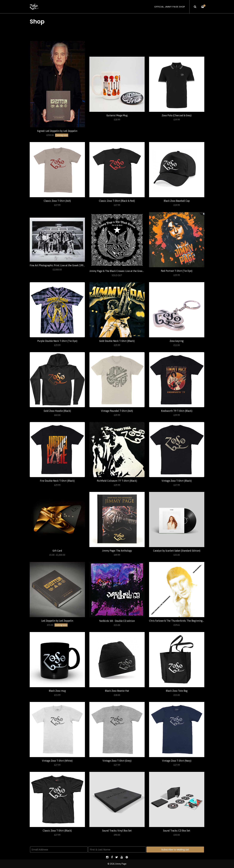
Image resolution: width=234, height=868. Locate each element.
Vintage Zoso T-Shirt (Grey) (117, 761)
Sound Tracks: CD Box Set (177, 831)
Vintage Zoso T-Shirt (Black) (177, 481)
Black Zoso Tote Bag (177, 691)
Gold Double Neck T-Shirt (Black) (117, 341)
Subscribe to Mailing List (175, 850)
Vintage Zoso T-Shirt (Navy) (177, 761)
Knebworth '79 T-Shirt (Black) (177, 411)
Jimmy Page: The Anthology (117, 551)
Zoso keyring (177, 341)
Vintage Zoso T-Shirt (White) (57, 761)
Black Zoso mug (57, 691)
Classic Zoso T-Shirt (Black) (57, 831)
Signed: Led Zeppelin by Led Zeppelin (57, 131)
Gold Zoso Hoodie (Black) (57, 411)
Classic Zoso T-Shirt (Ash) (57, 201)
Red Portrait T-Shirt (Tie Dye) (177, 271)
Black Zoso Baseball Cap (177, 201)
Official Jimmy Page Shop (170, 7)
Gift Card (57, 551)
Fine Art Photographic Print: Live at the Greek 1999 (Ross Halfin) (64, 265)
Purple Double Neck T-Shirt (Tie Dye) (57, 341)
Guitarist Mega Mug (117, 115)
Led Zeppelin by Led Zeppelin (57, 621)
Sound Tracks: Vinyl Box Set (117, 831)
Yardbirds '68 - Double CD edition (117, 621)
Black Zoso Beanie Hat (117, 691)
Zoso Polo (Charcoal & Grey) (177, 115)
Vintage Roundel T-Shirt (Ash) (117, 411)
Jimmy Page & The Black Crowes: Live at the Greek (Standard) (122, 271)
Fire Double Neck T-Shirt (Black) (57, 481)
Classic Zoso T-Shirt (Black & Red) (117, 201)
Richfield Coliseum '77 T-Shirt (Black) (117, 481)
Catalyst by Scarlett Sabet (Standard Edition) (177, 551)
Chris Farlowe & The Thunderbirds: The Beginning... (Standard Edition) (186, 621)
